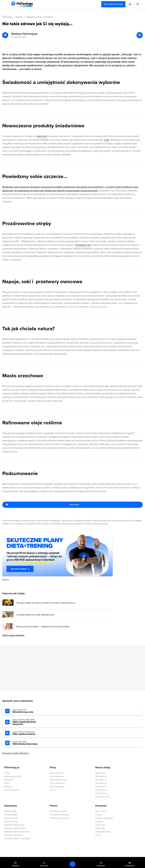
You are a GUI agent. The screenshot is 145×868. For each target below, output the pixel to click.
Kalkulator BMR (11, 815)
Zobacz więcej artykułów (13, 635)
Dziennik (15, 866)
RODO (7, 783)
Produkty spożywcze (104, 818)
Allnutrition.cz (101, 780)
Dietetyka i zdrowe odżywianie (40, 17)
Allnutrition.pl (101, 776)
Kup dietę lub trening (113, 4)
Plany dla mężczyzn (58, 780)
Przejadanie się (83, 245)
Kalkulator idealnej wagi (14, 825)
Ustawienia (130, 866)
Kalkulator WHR (11, 818)
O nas (7, 773)
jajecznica (42, 136)
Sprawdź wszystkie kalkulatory (16, 753)
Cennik (53, 790)
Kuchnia (99, 815)
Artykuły (19, 17)
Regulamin (9, 780)
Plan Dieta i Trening (58, 811)
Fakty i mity (100, 825)
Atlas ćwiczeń (101, 811)
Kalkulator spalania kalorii (15, 828)
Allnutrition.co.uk (102, 797)
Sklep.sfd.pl (100, 773)
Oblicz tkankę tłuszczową (28, 743)
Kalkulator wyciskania (13, 835)
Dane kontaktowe (12, 790)
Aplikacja (8, 787)
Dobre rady (100, 828)
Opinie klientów (56, 773)
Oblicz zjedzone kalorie (28, 733)
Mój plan (44, 866)
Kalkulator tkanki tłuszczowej (17, 832)
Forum (98, 835)
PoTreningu (7, 17)
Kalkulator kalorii (11, 821)
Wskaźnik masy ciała (28, 711)
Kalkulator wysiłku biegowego (17, 838)
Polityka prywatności (13, 776)
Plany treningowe (57, 787)
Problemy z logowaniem (60, 818)
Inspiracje (99, 821)
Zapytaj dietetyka (103, 832)
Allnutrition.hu (101, 790)
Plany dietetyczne (57, 783)
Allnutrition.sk (101, 783)
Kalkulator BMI (10, 811)
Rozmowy (101, 866)
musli (107, 140)
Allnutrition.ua (101, 793)
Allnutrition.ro (101, 787)
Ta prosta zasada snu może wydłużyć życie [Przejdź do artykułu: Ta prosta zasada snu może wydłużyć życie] (35, 615)
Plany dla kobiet (57, 776)
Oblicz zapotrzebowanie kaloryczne (28, 722)
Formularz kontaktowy (59, 815)
